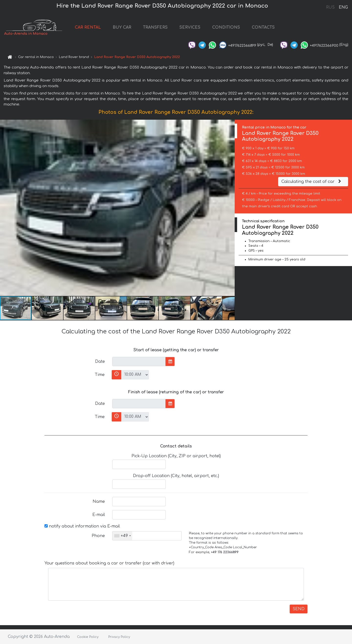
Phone (98, 536)
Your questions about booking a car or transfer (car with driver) (109, 563)
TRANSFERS (155, 27)
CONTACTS (263, 27)
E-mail (99, 515)
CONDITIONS (226, 27)
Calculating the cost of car (312, 182)
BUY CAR (122, 27)
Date (100, 362)
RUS (330, 7)
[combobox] (122, 536)
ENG (343, 7)
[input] (139, 362)
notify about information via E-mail (82, 526)
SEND (299, 609)
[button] (230, 208)
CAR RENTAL (88, 27)
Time (100, 375)
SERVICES (190, 27)
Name (99, 502)
